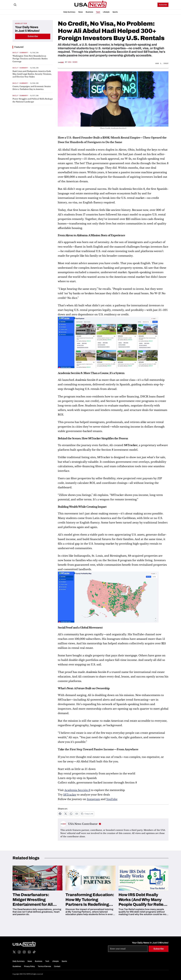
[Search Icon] (15, 5)
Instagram (93, 799)
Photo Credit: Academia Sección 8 (113, 128)
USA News (73, 62)
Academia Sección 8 (77, 790)
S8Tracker (70, 795)
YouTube (112, 799)
